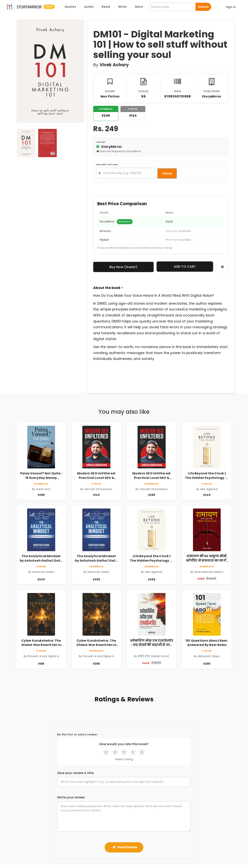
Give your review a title (75, 773)
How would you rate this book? (124, 744)
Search (203, 7)
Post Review (125, 847)
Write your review (71, 797)
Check (167, 173)
